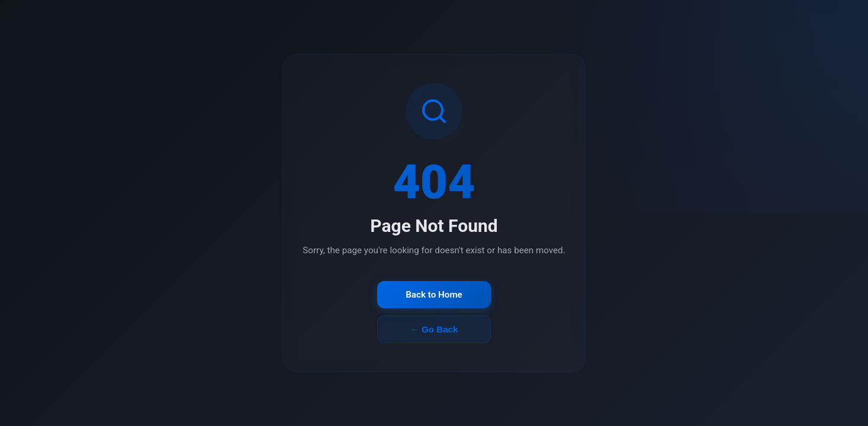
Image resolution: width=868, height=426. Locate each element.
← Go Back (434, 329)
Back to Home (434, 295)
